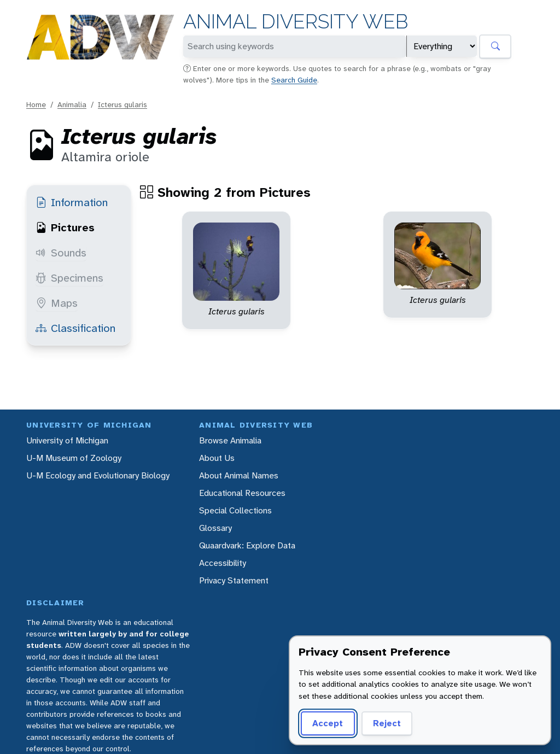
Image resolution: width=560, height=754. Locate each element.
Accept (328, 723)
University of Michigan (67, 440)
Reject (387, 723)
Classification (75, 328)
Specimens (69, 278)
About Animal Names (239, 475)
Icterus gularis (122, 104)
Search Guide (294, 80)
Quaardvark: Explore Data (247, 545)
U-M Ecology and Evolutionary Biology (98, 475)
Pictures (65, 227)
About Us (217, 458)
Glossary (215, 528)
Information (72, 202)
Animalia (72, 104)
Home (36, 104)
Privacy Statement (234, 580)
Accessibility (223, 563)
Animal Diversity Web (296, 22)
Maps (57, 303)
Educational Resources (242, 493)
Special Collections (235, 510)
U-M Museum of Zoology (74, 458)
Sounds (61, 253)
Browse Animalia (230, 440)
